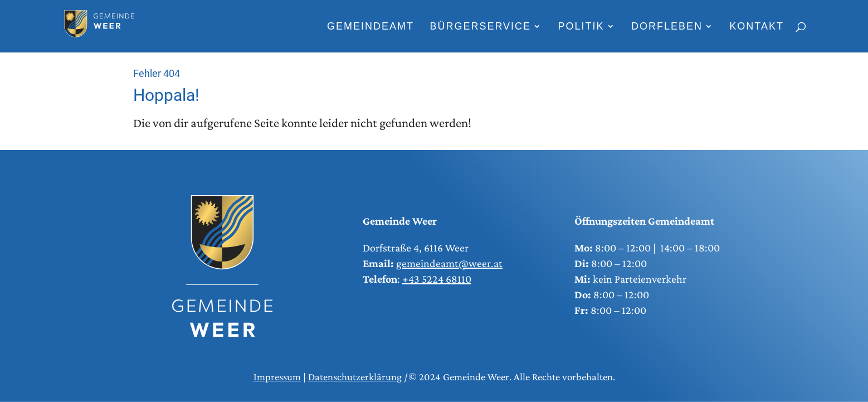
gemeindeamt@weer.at (449, 263)
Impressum (277, 377)
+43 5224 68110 (437, 279)
